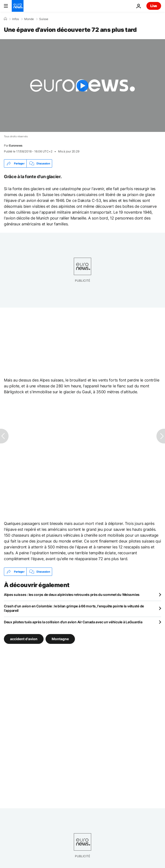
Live (154, 6)
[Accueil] (5, 19)
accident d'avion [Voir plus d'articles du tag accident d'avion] (24, 639)
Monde (29, 19)
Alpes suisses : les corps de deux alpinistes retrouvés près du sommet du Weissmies (72, 595)
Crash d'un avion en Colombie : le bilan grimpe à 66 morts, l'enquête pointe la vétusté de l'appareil (74, 608)
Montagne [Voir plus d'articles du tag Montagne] (60, 639)
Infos (16, 19)
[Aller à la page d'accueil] (18, 6)
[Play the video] (82, 86)
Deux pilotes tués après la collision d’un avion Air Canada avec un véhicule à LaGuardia (73, 622)
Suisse (44, 19)
